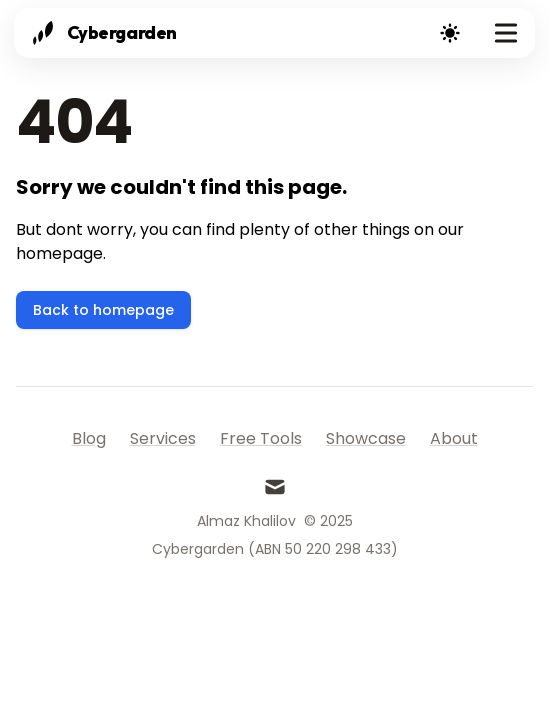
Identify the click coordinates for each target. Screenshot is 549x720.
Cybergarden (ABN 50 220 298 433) (275, 549)
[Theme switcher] (450, 33)
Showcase (366, 438)
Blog (89, 438)
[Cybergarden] (102, 33)
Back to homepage (103, 310)
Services (163, 438)
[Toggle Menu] (506, 33)
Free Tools (261, 438)
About (454, 438)
